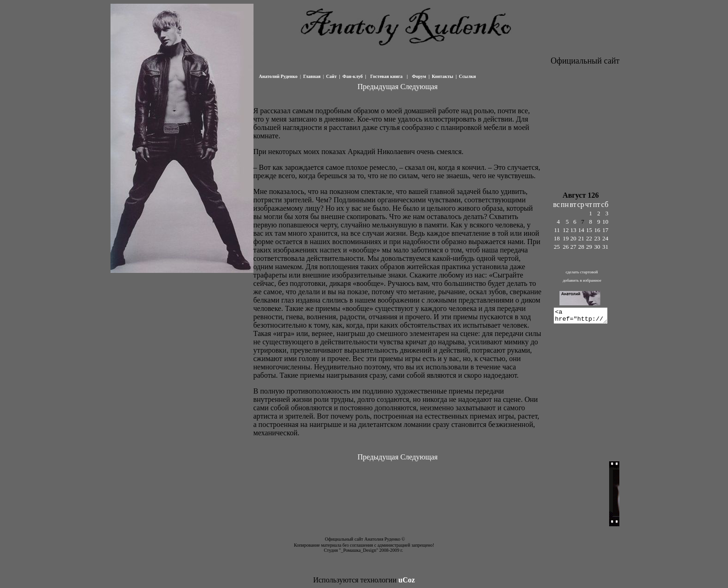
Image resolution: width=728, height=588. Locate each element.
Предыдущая (378, 87)
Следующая (419, 87)
